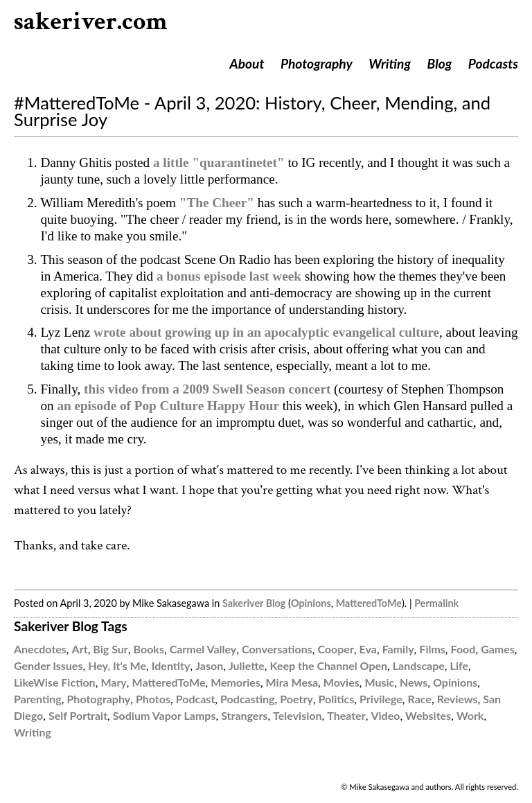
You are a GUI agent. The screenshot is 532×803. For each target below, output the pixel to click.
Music (379, 682)
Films (432, 649)
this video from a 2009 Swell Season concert (207, 389)
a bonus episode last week (229, 276)
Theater (346, 715)
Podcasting (247, 699)
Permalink (436, 603)
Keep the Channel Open (329, 665)
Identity (171, 665)
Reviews (458, 699)
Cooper (335, 649)
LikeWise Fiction (55, 682)
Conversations (277, 649)
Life (459, 665)
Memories (236, 682)
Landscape (419, 665)
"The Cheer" (217, 203)
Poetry (296, 699)
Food (463, 649)
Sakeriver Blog (254, 603)
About (247, 63)
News (414, 682)
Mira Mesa (292, 682)
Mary (113, 682)
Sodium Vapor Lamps (165, 715)
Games (498, 649)
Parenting (38, 699)
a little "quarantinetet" (219, 162)
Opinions (311, 603)
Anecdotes (40, 649)
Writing (390, 63)
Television (297, 715)
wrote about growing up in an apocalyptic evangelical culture (266, 332)
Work (470, 715)
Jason (209, 665)
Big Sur (110, 649)
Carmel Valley (203, 649)
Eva (368, 649)
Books (149, 649)
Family (398, 649)
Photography (317, 63)
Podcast (196, 699)
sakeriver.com (91, 22)
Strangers (244, 715)
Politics (337, 699)
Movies (342, 682)
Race (420, 699)
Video (385, 715)
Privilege (381, 699)
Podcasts (493, 63)
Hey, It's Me (117, 665)
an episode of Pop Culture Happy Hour (168, 406)
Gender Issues (48, 665)
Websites (428, 715)
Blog (440, 63)
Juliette (247, 665)
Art (80, 649)
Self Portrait (78, 715)
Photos (153, 699)
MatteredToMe (369, 603)
